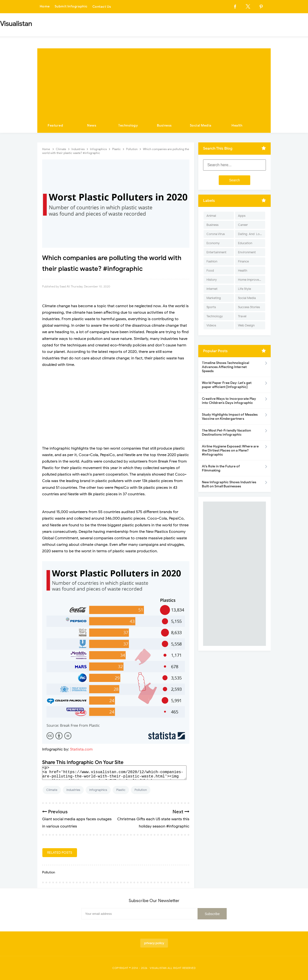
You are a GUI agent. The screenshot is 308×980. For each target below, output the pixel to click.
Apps (242, 216)
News (92, 125)
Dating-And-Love (250, 234)
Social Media (201, 125)
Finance (243, 261)
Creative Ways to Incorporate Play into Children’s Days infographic (229, 401)
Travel (242, 316)
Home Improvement (252, 280)
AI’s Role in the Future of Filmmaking (221, 468)
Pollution (141, 790)
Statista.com (81, 749)
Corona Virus (216, 234)
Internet (212, 289)
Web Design (246, 325)
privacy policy (154, 943)
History (212, 280)
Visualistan (158, 968)
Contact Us (102, 7)
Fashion (212, 261)
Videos (211, 325)
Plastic (121, 790)
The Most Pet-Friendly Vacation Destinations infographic (226, 433)
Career (243, 225)
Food (210, 270)
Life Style (244, 289)
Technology (128, 125)
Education (245, 243)
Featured (55, 125)
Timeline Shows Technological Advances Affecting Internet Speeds (225, 367)
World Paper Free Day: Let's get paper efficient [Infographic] (227, 385)
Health (237, 125)
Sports (211, 307)
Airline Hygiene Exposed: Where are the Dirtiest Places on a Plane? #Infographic (230, 450)
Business (164, 125)
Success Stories (249, 307)
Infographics (98, 790)
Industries (73, 790)
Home (45, 7)
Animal (211, 216)
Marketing (214, 298)
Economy (213, 243)
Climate (52, 790)
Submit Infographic (71, 7)
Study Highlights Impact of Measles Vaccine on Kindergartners (230, 417)
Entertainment (216, 252)
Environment (247, 252)
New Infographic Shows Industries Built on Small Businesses (229, 484)
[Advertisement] (154, 82)
